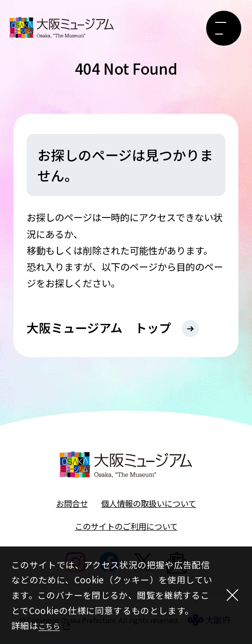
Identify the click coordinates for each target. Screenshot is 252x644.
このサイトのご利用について (126, 528)
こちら (52, 625)
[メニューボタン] (224, 28)
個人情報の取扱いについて (148, 505)
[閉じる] (231, 595)
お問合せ (72, 505)
